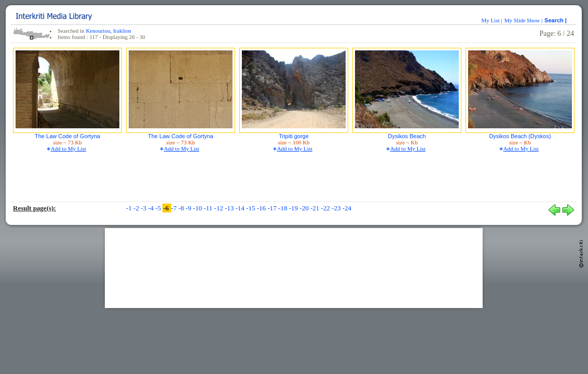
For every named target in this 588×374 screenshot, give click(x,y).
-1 (130, 208)
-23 (337, 208)
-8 (182, 208)
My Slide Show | (523, 20)
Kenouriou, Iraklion (108, 31)
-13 (230, 208)
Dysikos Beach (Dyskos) (520, 136)
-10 (199, 208)
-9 (189, 208)
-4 (152, 208)
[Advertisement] (294, 267)
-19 (295, 208)
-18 (284, 208)
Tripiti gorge (294, 136)
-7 (175, 208)
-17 (273, 208)
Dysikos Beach (407, 136)
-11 (209, 208)
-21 (316, 208)
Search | (556, 20)
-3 (144, 208)
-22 (326, 208)
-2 (137, 208)
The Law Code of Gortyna (67, 136)
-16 (262, 208)
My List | (492, 20)
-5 (159, 208)
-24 (347, 208)
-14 (241, 208)
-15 (251, 208)
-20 (305, 208)
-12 (220, 208)
